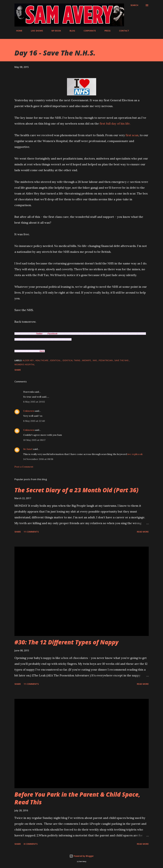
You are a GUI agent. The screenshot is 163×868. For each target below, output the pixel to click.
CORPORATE (88, 31)
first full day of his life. (115, 123)
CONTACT (122, 31)
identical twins (72, 360)
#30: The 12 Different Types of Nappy (66, 642)
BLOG (71, 31)
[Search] (134, 5)
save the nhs (122, 360)
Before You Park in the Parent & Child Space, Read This (77, 798)
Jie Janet (28, 449)
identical (56, 360)
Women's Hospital (25, 364)
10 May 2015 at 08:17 (34, 440)
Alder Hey (28, 360)
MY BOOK (55, 31)
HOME (18, 31)
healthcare (42, 360)
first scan (132, 135)
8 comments (31, 844)
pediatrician (106, 360)
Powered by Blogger (82, 856)
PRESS (106, 31)
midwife (87, 360)
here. (42, 351)
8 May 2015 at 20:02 (34, 402)
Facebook (53, 334)
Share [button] (18, 370)
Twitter (39, 334)
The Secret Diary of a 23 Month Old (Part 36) (76, 490)
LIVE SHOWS (35, 31)
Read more (143, 532)
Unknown (29, 411)
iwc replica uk (135, 454)
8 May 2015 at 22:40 (34, 421)
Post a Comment (24, 467)
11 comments (31, 532)
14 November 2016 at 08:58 (38, 459)
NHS (95, 360)
